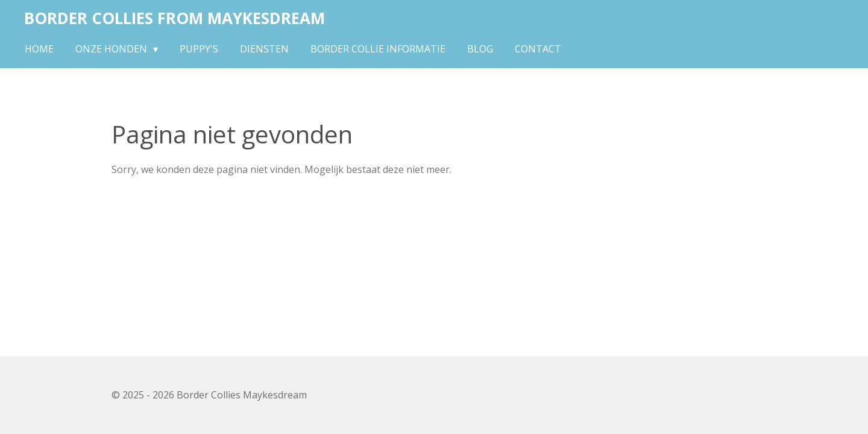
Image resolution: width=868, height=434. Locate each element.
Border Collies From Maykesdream (175, 18)
